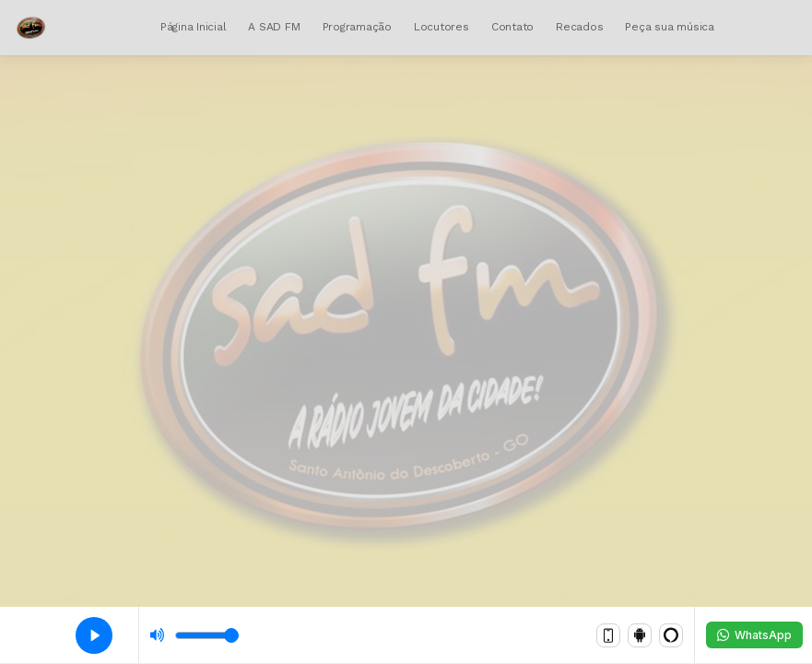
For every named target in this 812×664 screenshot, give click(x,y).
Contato (512, 27)
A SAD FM (274, 27)
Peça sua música (669, 27)
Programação (357, 27)
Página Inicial (194, 27)
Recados (579, 27)
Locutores (441, 27)
